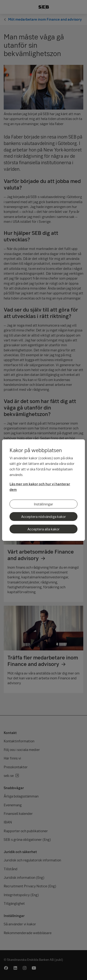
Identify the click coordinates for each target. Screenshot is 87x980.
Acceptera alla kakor (43, 529)
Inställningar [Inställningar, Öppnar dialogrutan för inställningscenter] (43, 504)
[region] (43, 490)
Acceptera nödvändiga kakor (43, 517)
